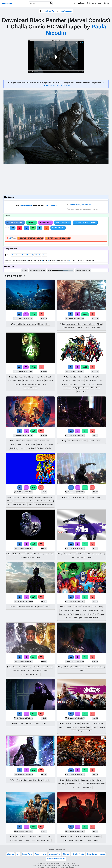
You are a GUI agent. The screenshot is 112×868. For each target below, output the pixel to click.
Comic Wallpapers (66, 11)
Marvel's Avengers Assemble (44, 505)
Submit (82, 3)
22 (34, 367)
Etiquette (66, 854)
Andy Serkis (17, 667)
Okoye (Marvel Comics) (44, 377)
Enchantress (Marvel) (72, 780)
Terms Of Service (41, 854)
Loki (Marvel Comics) (20, 260)
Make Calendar (63, 223)
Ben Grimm (67, 388)
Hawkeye (40, 445)
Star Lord (29, 724)
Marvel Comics (96, 328)
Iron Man (64, 384)
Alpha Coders (7, 3)
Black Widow (49, 381)
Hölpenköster (51, 206)
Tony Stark (77, 724)
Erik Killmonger (27, 667)
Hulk (19, 381)
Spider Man (32, 260)
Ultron (18, 441)
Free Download (15, 223)
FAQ (18, 854)
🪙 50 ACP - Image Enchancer (58, 238)
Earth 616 (73, 377)
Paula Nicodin (26, 206)
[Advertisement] (56, 180)
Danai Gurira (12, 381)
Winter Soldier (74, 384)
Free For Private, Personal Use (80, 205)
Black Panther (89, 260)
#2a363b (60, 270)
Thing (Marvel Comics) (95, 384)
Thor (100, 381)
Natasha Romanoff (20, 384)
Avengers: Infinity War (30, 388)
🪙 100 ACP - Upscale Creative (30, 238)
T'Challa (38, 255)
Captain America (63, 260)
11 (85, 367)
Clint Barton (11, 445)
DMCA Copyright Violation (96, 854)
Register (106, 3)
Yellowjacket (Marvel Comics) (43, 497)
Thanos (95, 727)
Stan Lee (80, 260)
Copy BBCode (58, 228)
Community (91, 3)
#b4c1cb (71, 270)
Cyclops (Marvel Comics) (81, 388)
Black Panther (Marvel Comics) (22, 255)
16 (85, 314)
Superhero (52, 260)
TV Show (40, 448)
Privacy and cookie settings (56, 859)
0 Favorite (45, 223)
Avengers (73, 260)
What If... (48, 448)
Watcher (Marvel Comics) (30, 441)
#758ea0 (66, 270)
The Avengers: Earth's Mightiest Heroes (86, 618)
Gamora (22, 448)
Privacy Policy (27, 854)
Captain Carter (45, 441)
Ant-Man (84, 610)
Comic (45, 255)
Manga (45, 260)
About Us (10, 854)
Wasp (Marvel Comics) (96, 610)
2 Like (31, 223)
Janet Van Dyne (27, 497)
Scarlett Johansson (34, 384)
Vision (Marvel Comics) (20, 505)
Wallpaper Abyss (50, 11)
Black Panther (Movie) (27, 558)
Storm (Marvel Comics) (73, 324)
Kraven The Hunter (89, 324)
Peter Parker (88, 837)
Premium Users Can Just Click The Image (56, 85)
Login (100, 3)
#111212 (55, 270)
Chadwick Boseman (37, 381)
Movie (39, 260)
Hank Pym (17, 497)
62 (34, 314)
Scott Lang (78, 837)
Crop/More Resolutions (85, 223)
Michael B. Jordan (47, 667)
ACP (10, 238)
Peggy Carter (31, 448)
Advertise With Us (78, 854)
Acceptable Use (55, 854)
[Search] (51, 3)
